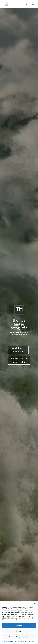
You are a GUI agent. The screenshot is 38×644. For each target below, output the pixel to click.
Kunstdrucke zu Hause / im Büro (19, 360)
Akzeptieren (19, 626)
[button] (35, 603)
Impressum (31, 641)
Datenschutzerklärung (20, 641)
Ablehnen (19, 631)
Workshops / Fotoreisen (18, 350)
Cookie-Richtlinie (8, 641)
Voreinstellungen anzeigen (19, 637)
